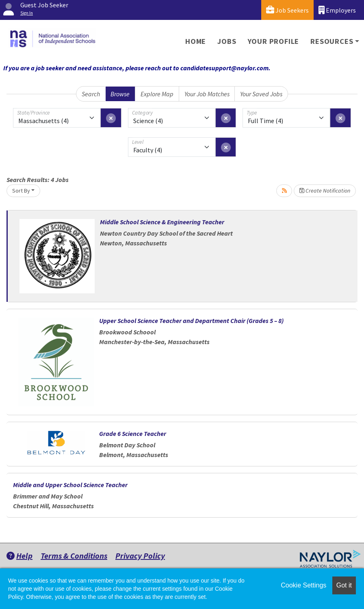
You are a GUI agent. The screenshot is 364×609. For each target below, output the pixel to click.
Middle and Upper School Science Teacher (70, 485)
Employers (337, 10)
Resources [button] (332, 41)
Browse (120, 94)
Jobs (227, 41)
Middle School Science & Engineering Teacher (162, 222)
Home (196, 41)
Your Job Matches (207, 94)
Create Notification (325, 191)
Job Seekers (287, 10)
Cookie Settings (303, 585)
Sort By (21, 191)
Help (19, 556)
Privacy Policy (140, 556)
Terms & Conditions (74, 556)
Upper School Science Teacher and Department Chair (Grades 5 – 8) (191, 321)
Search (91, 94)
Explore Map (157, 94)
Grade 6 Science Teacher (133, 433)
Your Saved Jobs (261, 94)
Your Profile (274, 41)
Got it (344, 585)
